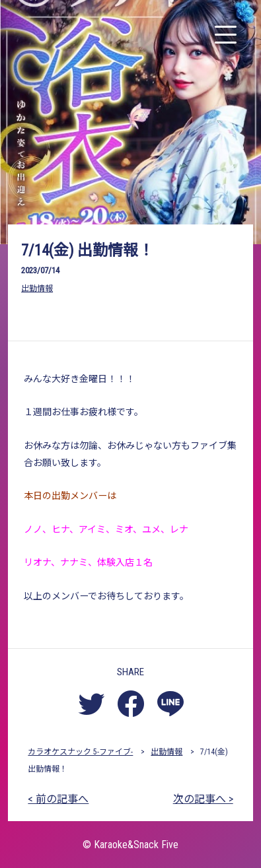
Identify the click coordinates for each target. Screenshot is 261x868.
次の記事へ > (203, 799)
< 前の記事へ (58, 799)
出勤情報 (37, 288)
